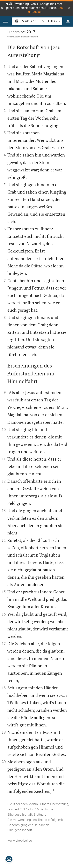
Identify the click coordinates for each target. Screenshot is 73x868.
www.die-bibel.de (20, 840)
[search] (32, 21)
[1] (53, 790)
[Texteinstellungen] (68, 21)
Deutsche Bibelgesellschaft (25, 37)
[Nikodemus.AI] (9, 859)
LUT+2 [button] (55, 21)
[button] (69, 8)
